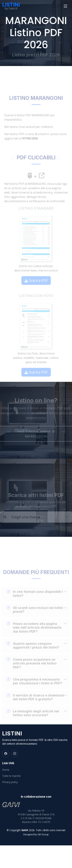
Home (6, 770)
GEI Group (43, 834)
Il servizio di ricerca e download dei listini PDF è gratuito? (35, 702)
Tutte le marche (11, 776)
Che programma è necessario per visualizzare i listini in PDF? (34, 686)
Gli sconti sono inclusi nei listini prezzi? (35, 615)
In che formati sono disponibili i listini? (35, 599)
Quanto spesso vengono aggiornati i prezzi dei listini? (33, 650)
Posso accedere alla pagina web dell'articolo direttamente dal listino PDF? (34, 632)
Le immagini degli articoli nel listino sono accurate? (33, 718)
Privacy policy (10, 782)
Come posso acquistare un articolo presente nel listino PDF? (32, 668)
